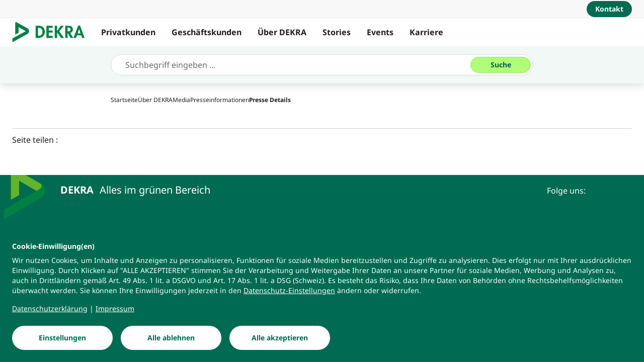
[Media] (181, 100)
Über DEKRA (282, 32)
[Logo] (53, 32)
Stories (337, 32)
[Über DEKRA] (155, 100)
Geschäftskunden (207, 32)
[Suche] (501, 65)
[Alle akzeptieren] (280, 338)
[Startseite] (124, 100)
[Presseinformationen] (220, 100)
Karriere (426, 32)
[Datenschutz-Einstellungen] (289, 291)
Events (380, 32)
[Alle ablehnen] (171, 338)
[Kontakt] (609, 9)
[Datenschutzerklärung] (50, 309)
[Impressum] (115, 309)
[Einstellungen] (62, 338)
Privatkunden (128, 32)
